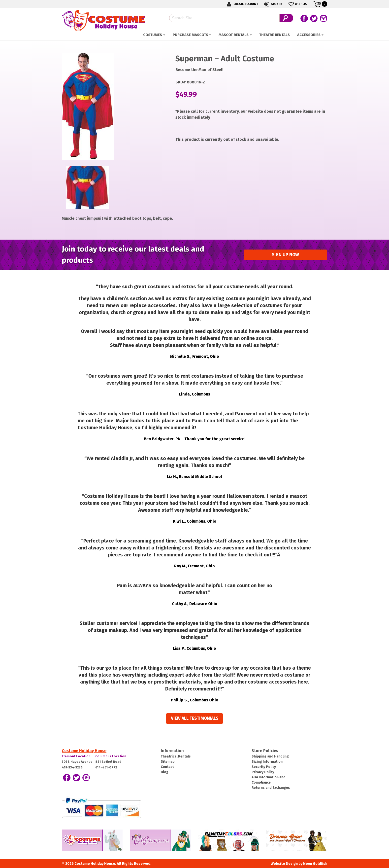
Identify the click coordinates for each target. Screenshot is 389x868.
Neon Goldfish (315, 864)
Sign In (273, 4)
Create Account (242, 4)
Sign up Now (285, 255)
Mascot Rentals (234, 35)
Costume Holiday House (84, 751)
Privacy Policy (263, 772)
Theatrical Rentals (176, 756)
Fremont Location (76, 756)
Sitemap (168, 762)
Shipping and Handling (270, 756)
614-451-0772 (106, 767)
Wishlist (298, 4)
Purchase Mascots (190, 35)
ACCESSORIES (309, 35)
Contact (167, 767)
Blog (165, 772)
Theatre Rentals (275, 35)
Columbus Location (111, 756)
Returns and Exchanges (271, 788)
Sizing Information (267, 762)
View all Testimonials (195, 718)
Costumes (153, 35)
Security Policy (264, 767)
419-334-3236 (72, 767)
